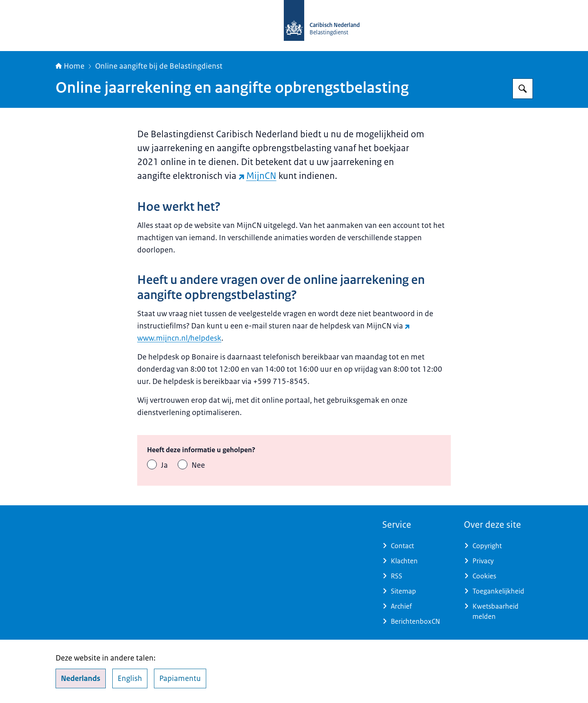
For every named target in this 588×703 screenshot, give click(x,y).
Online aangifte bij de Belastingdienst (159, 66)
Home (70, 66)
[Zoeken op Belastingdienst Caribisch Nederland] (523, 89)
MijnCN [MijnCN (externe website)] (257, 176)
